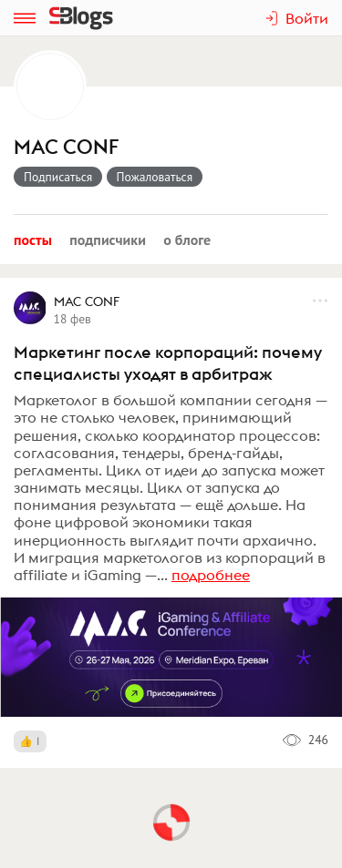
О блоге (187, 240)
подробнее (211, 575)
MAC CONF (66, 147)
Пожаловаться (155, 177)
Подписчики (108, 240)
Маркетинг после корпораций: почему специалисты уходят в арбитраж (168, 363)
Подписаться (58, 177)
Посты (33, 240)
